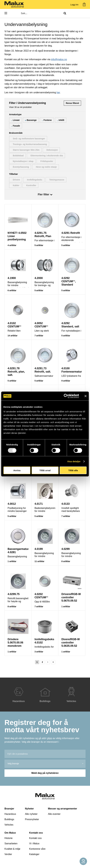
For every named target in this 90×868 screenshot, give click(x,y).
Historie (8, 838)
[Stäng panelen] (86, 396)
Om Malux (10, 833)
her (58, 92)
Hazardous (10, 814)
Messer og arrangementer (63, 809)
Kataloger (34, 854)
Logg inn (74, 5)
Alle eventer (54, 814)
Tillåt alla (73, 470)
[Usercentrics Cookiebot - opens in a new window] (66, 396)
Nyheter (29, 809)
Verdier (8, 854)
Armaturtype (15, 114)
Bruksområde (16, 133)
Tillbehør (13, 174)
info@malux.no (59, 59)
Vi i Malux (34, 843)
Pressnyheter (32, 819)
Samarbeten (11, 843)
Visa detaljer (74, 461)
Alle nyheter (31, 814)
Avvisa (17, 470)
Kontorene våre (37, 849)
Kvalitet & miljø (12, 849)
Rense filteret (72, 103)
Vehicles (9, 825)
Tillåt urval (45, 470)
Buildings (9, 819)
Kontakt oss (36, 833)
